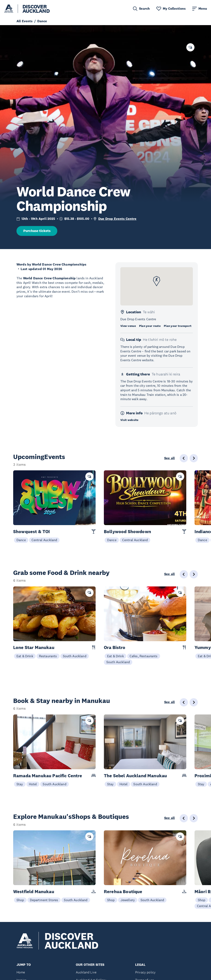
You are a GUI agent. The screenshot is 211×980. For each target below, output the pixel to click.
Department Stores (44, 900)
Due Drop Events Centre (117, 219)
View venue (128, 326)
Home (21, 972)
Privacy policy (145, 972)
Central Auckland (44, 540)
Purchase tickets (37, 231)
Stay (20, 784)
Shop (20, 900)
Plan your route (150, 326)
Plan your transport (178, 326)
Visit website (129, 420)
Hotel (33, 784)
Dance (21, 540)
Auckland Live (86, 972)
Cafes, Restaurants (144, 656)
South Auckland (75, 656)
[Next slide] (194, 458)
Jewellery (128, 900)
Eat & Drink (25, 656)
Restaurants (48, 656)
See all (169, 458)
